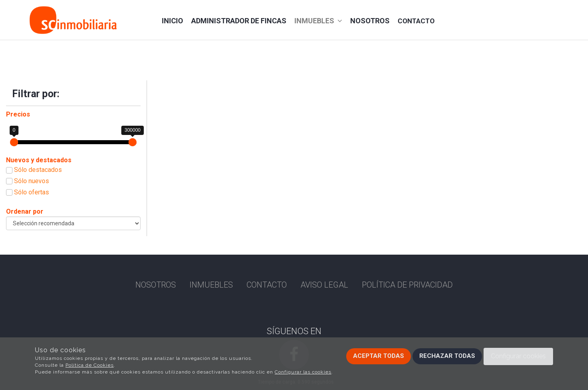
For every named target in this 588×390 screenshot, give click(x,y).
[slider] (14, 142)
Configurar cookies (518, 356)
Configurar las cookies (303, 372)
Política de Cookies (90, 365)
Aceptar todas (379, 356)
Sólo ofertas (32, 192)
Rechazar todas (447, 356)
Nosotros (370, 21)
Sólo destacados (38, 170)
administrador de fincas (239, 21)
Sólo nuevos (32, 181)
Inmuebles (318, 21)
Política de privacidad (407, 285)
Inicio (173, 21)
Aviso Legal (324, 285)
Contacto (416, 21)
